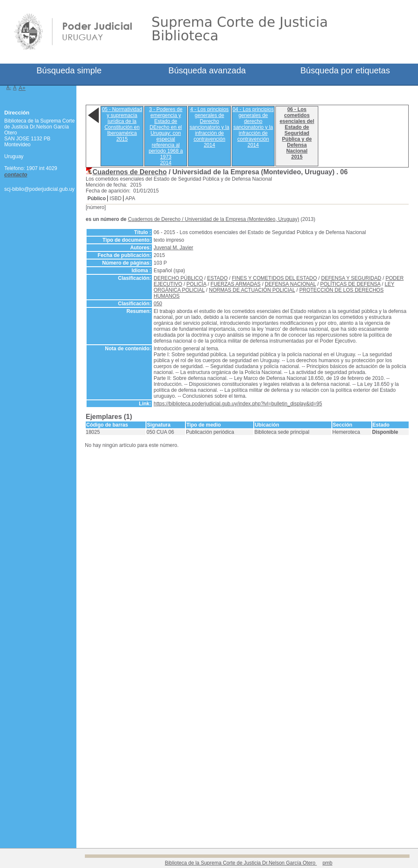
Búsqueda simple (69, 70)
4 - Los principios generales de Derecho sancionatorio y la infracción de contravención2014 (209, 127)
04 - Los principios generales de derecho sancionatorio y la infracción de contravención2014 (253, 127)
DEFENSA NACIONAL (290, 284)
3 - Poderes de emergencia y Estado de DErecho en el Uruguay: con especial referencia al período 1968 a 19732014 (166, 136)
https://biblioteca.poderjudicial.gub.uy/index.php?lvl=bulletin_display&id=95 (238, 404)
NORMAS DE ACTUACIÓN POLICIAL (252, 290)
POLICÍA (196, 284)
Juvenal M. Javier (173, 248)
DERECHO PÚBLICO (178, 278)
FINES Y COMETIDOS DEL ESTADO (275, 278)
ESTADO (217, 278)
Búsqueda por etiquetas (345, 70)
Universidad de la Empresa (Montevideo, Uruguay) (242, 219)
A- (9, 87)
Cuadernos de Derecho (130, 172)
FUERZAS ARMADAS (236, 284)
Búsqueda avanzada (207, 70)
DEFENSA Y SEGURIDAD (351, 278)
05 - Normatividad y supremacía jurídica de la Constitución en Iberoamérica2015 (122, 124)
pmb (327, 863)
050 (158, 304)
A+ (22, 88)
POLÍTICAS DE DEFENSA (350, 284)
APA (130, 198)
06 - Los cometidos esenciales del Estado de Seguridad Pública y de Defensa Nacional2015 (297, 133)
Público (97, 198)
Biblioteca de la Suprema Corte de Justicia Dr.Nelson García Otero (241, 863)
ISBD (115, 198)
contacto (16, 174)
